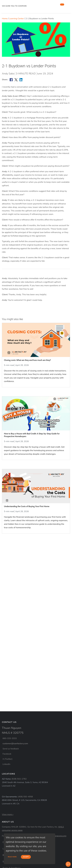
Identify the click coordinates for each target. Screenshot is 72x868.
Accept (26, 857)
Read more (12, 857)
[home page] (21, 3)
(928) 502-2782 (19, 779)
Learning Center (16, 19)
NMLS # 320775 (13, 733)
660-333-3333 (10, 738)
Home (5, 19)
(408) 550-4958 (25, 797)
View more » (8, 814)
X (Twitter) (7, 759)
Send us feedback (11, 749)
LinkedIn (6, 764)
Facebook (7, 754)
